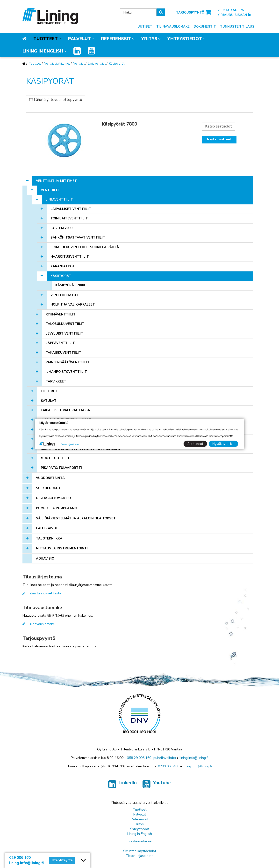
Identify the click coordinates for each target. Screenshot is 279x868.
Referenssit (116, 39)
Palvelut (79, 39)
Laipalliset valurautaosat (67, 410)
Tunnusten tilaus (237, 27)
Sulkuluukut (48, 488)
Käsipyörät (117, 64)
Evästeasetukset (140, 841)
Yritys (149, 39)
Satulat (49, 401)
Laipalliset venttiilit (71, 209)
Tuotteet (46, 39)
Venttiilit (79, 64)
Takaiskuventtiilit (63, 353)
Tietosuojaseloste (139, 856)
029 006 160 (20, 858)
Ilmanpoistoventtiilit (66, 372)
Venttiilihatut (64, 295)
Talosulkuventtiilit (65, 324)
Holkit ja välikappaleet (73, 305)
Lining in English (43, 51)
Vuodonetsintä (50, 478)
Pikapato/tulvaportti (61, 468)
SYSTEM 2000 (61, 228)
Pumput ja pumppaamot (58, 508)
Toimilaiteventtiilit (69, 218)
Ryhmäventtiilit (61, 314)
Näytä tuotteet (219, 139)
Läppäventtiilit (60, 343)
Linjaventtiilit (97, 64)
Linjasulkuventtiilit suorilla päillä (85, 247)
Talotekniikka (49, 539)
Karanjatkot (63, 266)
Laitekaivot (47, 528)
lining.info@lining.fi (194, 758)
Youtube (157, 785)
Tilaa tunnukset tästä (42, 593)
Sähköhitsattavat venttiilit (78, 238)
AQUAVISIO (45, 559)
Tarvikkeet (56, 382)
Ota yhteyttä (62, 860)
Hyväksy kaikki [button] (223, 444)
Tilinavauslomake (173, 27)
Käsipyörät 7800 (70, 285)
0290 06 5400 (169, 766)
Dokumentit (205, 27)
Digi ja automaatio (53, 498)
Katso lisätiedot (218, 126)
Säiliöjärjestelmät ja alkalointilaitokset (76, 518)
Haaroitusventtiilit (70, 257)
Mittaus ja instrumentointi (62, 548)
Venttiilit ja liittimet (57, 64)
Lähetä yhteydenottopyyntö (56, 100)
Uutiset (145, 27)
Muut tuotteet (55, 458)
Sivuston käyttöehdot (140, 851)
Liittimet (49, 391)
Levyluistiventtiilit (64, 334)
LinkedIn (122, 785)
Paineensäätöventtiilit (68, 362)
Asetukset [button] (195, 444)
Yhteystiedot (185, 39)
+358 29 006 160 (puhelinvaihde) (150, 758)
